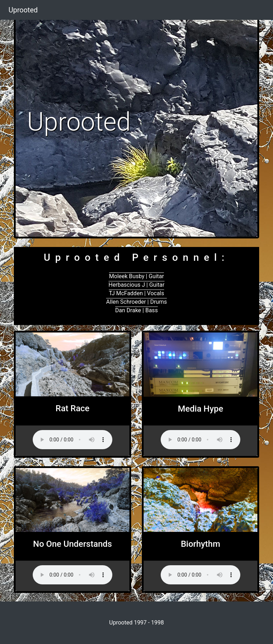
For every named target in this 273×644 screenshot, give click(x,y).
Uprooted (23, 10)
